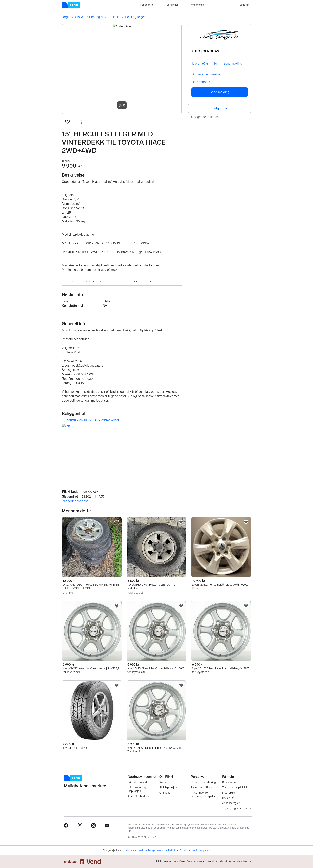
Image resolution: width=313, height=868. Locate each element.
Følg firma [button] (220, 108)
